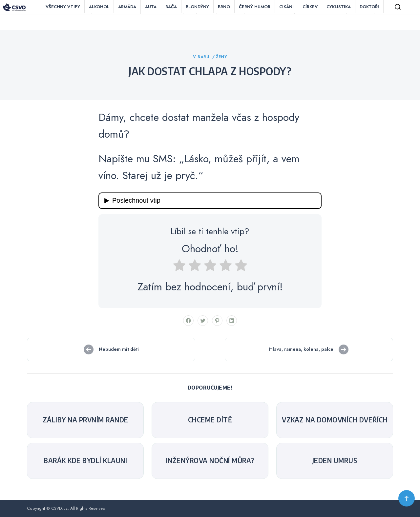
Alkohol (99, 7)
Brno (224, 7)
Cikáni (286, 7)
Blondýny (197, 7)
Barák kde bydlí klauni (85, 461)
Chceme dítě (210, 420)
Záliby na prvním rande (85, 420)
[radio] (179, 267)
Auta (151, 7)
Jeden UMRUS (335, 461)
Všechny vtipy (63, 7)
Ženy (221, 57)
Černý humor (255, 7)
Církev (310, 7)
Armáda (127, 7)
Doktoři (369, 7)
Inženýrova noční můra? (210, 461)
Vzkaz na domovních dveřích (335, 420)
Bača (171, 7)
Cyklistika (339, 7)
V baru (202, 57)
